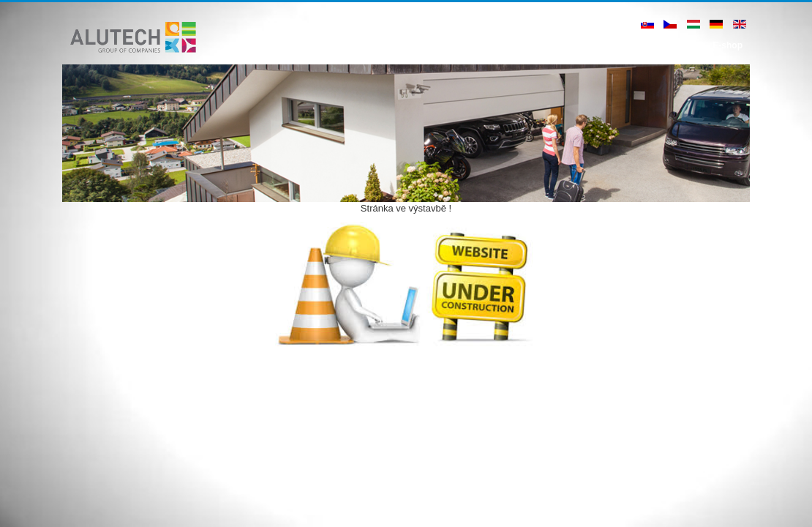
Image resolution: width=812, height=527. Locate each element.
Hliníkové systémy (416, 45)
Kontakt (682, 45)
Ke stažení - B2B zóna (605, 45)
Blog (535, 45)
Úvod (352, 45)
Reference (489, 45)
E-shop (728, 45)
